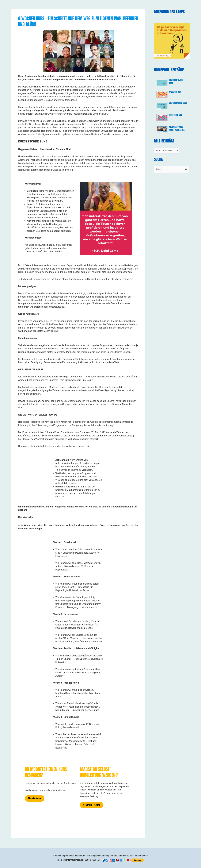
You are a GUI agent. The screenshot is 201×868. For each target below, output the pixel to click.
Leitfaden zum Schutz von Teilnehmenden (131, 856)
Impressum (55, 856)
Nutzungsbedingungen (97, 856)
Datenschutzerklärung (73, 856)
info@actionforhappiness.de (70, 860)
